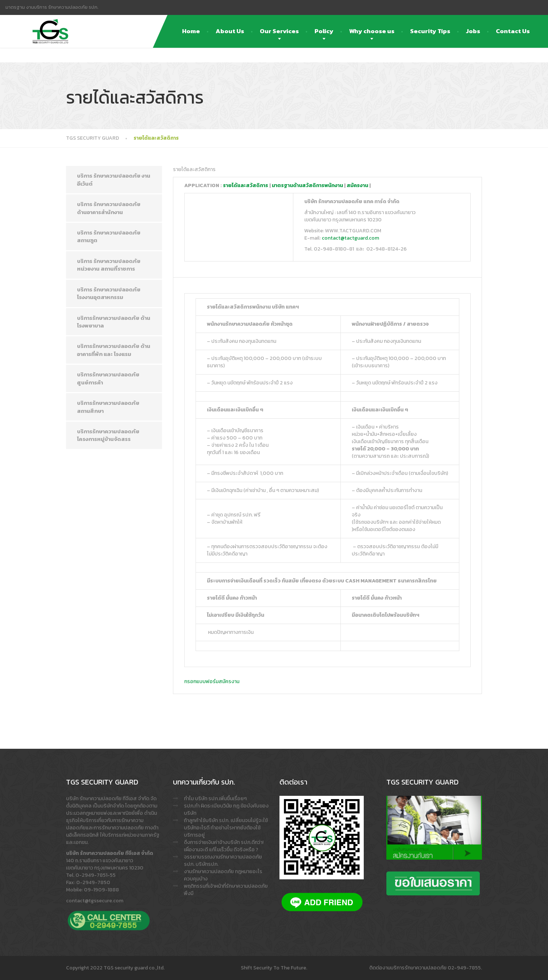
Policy (324, 31)
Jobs (473, 31)
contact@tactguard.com (350, 238)
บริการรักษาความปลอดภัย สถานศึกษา (108, 407)
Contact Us (513, 31)
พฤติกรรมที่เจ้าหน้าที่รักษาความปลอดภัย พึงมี (226, 890)
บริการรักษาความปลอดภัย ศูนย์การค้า (108, 378)
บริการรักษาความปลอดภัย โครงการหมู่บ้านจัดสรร (108, 435)
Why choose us (372, 31)
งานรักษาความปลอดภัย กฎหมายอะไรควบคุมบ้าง (223, 875)
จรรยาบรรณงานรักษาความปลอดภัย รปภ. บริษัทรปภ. (223, 861)
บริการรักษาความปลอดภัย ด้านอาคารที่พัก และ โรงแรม (114, 350)
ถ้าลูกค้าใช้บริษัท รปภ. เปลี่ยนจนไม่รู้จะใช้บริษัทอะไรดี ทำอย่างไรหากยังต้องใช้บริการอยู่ (226, 828)
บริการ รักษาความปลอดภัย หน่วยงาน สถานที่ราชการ (109, 265)
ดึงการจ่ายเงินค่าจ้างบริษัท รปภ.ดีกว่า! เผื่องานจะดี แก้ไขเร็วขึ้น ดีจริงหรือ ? (224, 846)
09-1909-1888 (101, 890)
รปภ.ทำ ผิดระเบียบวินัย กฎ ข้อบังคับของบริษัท (226, 809)
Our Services (279, 31)
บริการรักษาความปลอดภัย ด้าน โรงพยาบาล (114, 322)
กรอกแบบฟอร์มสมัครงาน (212, 681)
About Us (230, 31)
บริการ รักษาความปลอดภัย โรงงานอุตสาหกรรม (109, 293)
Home (191, 31)
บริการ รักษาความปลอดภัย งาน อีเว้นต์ (114, 179)
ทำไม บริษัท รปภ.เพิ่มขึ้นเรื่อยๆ (215, 799)
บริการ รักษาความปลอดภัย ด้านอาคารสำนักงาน (109, 208)
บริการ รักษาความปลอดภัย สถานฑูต (109, 236)
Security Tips (430, 31)
